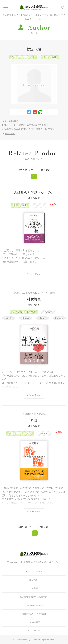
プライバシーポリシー (34, 605)
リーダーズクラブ (34, 571)
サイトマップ (34, 631)
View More (35, 274)
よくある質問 (34, 622)
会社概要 (34, 588)
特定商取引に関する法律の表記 (34, 597)
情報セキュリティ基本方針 (34, 614)
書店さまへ (34, 580)
